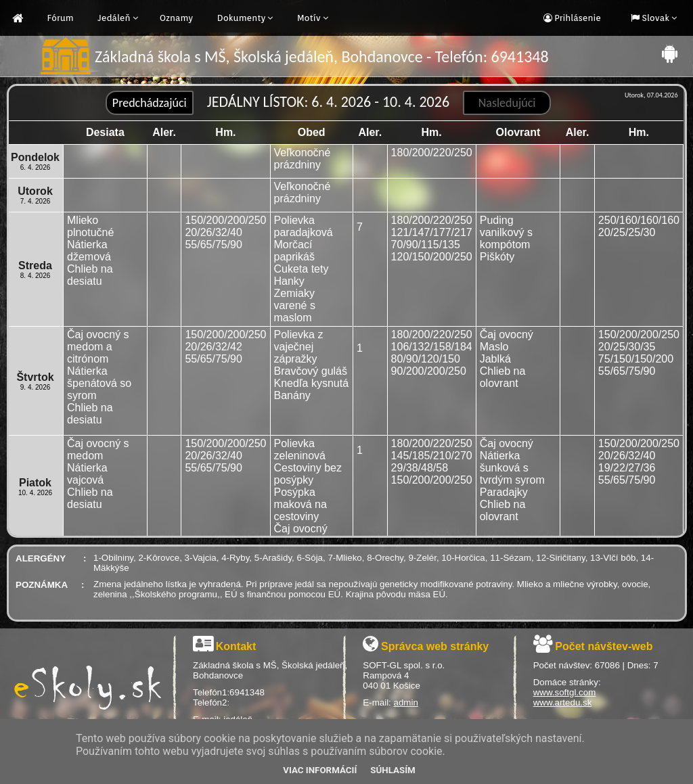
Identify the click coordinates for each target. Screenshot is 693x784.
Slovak (654, 18)
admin (406, 702)
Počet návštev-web (604, 646)
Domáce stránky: (567, 682)
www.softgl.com (565, 692)
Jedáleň (114, 18)
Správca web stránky (435, 646)
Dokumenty (242, 18)
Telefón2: (211, 702)
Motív (309, 18)
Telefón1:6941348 (229, 692)
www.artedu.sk (563, 702)
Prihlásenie (577, 18)
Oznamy (177, 18)
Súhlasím (393, 770)
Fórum (61, 18)
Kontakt (236, 646)
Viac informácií (320, 770)
